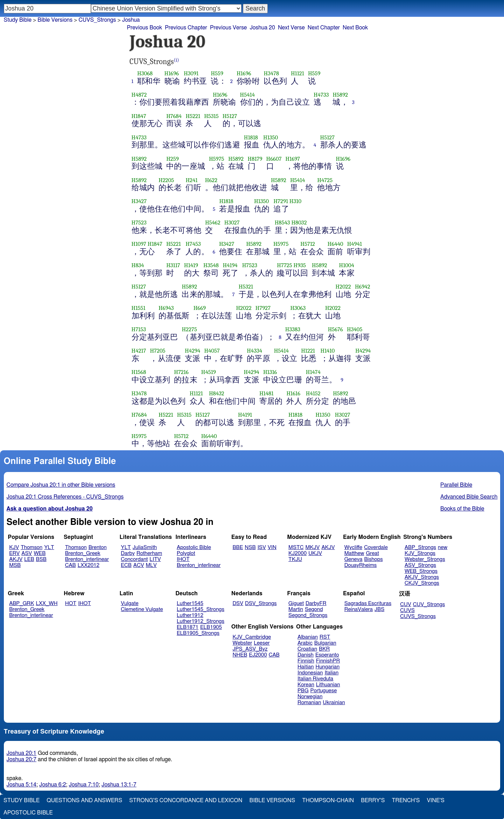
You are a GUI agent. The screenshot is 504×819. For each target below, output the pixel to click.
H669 (200, 308)
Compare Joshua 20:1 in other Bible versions (61, 485)
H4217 (139, 351)
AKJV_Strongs (422, 577)
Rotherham (149, 553)
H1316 (270, 372)
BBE (238, 547)
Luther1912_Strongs (201, 621)
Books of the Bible (462, 509)
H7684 (174, 116)
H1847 (139, 116)
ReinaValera (359, 609)
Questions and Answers (84, 800)
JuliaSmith (145, 547)
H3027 (232, 223)
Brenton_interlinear (87, 559)
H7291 (281, 201)
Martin (296, 609)
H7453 (193, 244)
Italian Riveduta (315, 679)
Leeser (262, 643)
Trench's (406, 800)
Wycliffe (353, 547)
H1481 (266, 393)
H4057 (212, 351)
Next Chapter (324, 28)
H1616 (293, 393)
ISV (262, 547)
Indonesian (310, 673)
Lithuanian (328, 685)
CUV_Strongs (429, 605)
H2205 (166, 180)
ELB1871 (188, 627)
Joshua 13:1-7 (119, 785)
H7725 (284, 265)
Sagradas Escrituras (368, 603)
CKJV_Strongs (422, 583)
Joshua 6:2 (53, 785)
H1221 (308, 351)
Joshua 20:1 (22, 753)
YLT (49, 547)
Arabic (305, 643)
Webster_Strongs (425, 559)
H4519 (209, 372)
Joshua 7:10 (84, 785)
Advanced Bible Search (469, 497)
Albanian (308, 637)
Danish (306, 655)
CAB (71, 565)
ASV (27, 553)
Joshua (131, 20)
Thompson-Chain (328, 800)
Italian (331, 673)
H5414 (247, 95)
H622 (211, 180)
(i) (177, 60)
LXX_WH (47, 603)
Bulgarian (325, 643)
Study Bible (18, 20)
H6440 (335, 244)
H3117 (173, 265)
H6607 (274, 159)
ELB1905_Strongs (198, 633)
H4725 (325, 180)
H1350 (271, 137)
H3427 (139, 201)
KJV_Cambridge (252, 637)
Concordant (134, 559)
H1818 (251, 137)
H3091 (191, 73)
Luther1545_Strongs (201, 609)
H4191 (245, 415)
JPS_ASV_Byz (250, 649)
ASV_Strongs (420, 565)
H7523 (139, 223)
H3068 (145, 73)
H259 (173, 159)
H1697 (293, 159)
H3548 (211, 265)
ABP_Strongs (420, 547)
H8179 (255, 159)
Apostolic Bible (28, 813)
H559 (217, 73)
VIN (272, 547)
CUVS (407, 610)
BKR (324, 649)
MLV (151, 565)
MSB (15, 565)
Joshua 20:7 (22, 759)
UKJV (315, 553)
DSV (238, 603)
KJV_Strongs (420, 553)
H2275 (189, 329)
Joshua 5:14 (22, 785)
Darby (128, 553)
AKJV (16, 559)
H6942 (363, 287)
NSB (250, 547)
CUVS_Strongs (418, 616)
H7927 (263, 308)
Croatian (307, 649)
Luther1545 (190, 603)
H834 (138, 265)
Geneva (353, 559)
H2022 (343, 287)
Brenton (98, 547)
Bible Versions (55, 20)
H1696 (172, 73)
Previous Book (144, 28)
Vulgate (129, 603)
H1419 (191, 265)
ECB (126, 565)
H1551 (139, 308)
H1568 (139, 372)
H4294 (192, 351)
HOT (71, 603)
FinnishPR (328, 661)
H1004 (346, 265)
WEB (40, 553)
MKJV (312, 547)
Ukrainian (334, 703)
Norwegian (310, 697)
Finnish (306, 661)
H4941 (355, 244)
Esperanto (327, 655)
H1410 (328, 351)
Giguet (296, 603)
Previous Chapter (186, 28)
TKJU (295, 559)
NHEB (240, 655)
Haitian (306, 667)
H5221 (193, 116)
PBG (303, 691)
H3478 (271, 73)
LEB (29, 559)
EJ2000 (258, 655)
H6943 (166, 308)
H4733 (321, 95)
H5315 (211, 116)
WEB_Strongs (421, 571)
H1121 (297, 73)
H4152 (313, 393)
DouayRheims (361, 565)
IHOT (183, 559)
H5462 (213, 223)
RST (325, 637)
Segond (314, 609)
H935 (300, 265)
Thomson (31, 547)
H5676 (335, 329)
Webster (243, 643)
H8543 (282, 223)
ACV (139, 565)
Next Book (355, 28)
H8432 (217, 393)
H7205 (157, 351)
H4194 (230, 265)
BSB (41, 559)
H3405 (355, 329)
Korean (306, 685)
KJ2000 (297, 553)
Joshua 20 (262, 28)
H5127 (230, 116)
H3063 (298, 308)
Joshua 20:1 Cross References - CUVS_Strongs (65, 497)
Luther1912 (190, 615)
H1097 (139, 244)
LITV (155, 559)
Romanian (309, 703)
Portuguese (324, 691)
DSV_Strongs (261, 603)
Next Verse (291, 28)
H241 (191, 180)
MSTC (296, 547)
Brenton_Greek (83, 553)
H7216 (181, 372)
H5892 (340, 95)
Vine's (436, 800)
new (443, 547)
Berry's (373, 800)
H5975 (217, 159)
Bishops (373, 559)
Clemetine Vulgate (142, 609)
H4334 (254, 351)
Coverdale (376, 547)
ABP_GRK (22, 603)
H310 (295, 201)
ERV (14, 553)
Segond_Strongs (308, 615)
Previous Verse (228, 28)
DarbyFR (316, 603)
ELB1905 (211, 627)
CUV (406, 605)
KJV (14, 547)
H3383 (293, 329)
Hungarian (328, 667)
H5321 (246, 287)
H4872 (139, 95)
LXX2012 (89, 565)
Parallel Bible (456, 485)
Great (373, 553)
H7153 (139, 329)
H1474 (313, 372)
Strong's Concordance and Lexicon (186, 800)
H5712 (308, 244)
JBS (379, 609)
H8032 (299, 223)
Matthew (354, 553)
